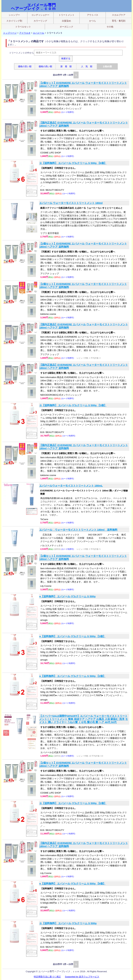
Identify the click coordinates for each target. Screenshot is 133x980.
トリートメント (67, 15)
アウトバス (93, 15)
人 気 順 (87, 66)
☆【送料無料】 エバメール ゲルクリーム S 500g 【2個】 (73, 803)
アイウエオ (25, 33)
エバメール (39, 33)
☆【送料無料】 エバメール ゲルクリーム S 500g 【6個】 (73, 163)
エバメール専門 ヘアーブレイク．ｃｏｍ (33, 7)
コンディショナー (40, 15)
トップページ (10, 33)
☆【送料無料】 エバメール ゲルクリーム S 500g (68, 923)
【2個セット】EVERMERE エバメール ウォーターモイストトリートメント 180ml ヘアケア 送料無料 (83, 84)
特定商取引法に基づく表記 (47, 977)
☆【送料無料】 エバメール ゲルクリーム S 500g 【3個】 (73, 405)
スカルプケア (119, 15)
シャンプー (14, 15)
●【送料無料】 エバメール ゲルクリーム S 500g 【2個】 (72, 676)
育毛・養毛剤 (119, 21)
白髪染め (66, 21)
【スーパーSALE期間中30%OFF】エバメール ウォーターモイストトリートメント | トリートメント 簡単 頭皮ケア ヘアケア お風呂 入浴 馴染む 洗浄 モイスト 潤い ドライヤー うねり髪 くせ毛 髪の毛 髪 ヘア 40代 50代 (84, 719)
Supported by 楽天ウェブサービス (82, 977)
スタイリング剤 (14, 21)
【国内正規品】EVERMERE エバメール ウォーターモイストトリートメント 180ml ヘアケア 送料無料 (84, 124)
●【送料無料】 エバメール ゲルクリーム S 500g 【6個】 (72, 884)
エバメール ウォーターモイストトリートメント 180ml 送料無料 (78, 530)
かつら (93, 21)
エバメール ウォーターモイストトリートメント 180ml (71, 203)
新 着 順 (66, 66)
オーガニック (66, 27)
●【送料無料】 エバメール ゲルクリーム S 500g (67, 596)
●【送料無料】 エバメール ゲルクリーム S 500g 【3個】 (72, 636)
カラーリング (40, 21)
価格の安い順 (25, 66)
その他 (110, 27)
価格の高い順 (45, 66)
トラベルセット (23, 27)
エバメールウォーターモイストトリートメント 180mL (71, 486)
